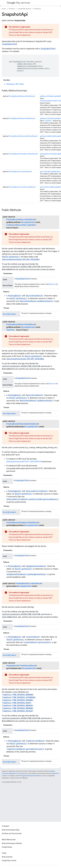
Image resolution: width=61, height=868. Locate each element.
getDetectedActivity (47, 136)
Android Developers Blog (11, 830)
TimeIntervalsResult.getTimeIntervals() (25, 749)
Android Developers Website (12, 843)
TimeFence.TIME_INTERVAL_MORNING (18, 695)
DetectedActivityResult (29, 136)
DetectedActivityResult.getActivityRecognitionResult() (33, 499)
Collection (43, 101)
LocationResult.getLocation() (37, 642)
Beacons (52, 284)
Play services (18, 3)
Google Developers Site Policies (31, 776)
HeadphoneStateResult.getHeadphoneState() (27, 574)
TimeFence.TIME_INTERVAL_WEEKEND (18, 708)
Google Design (7, 847)
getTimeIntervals (46, 187)
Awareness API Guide (15, 84)
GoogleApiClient (10, 44)
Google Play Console (9, 861)
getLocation (44, 172)
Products (12, 9)
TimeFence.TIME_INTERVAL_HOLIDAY (18, 711)
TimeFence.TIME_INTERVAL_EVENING (18, 700)
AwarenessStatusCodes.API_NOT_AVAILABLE (21, 259)
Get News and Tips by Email (12, 833)
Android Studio (7, 857)
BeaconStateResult (27, 96)
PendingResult (14, 96)
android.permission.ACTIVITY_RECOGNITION (24, 462)
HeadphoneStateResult (29, 154)
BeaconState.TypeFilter (26, 225)
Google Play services (24, 9)
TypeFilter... (48, 121)
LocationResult (26, 172)
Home (4, 9)
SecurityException (9, 314)
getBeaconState (46, 96)
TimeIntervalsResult (28, 187)
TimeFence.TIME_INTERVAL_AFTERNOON (19, 697)
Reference (37, 9)
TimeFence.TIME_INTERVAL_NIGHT (17, 703)
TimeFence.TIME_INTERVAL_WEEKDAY (18, 706)
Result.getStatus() (11, 257)
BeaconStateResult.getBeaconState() (37, 301)
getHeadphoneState (47, 154)
